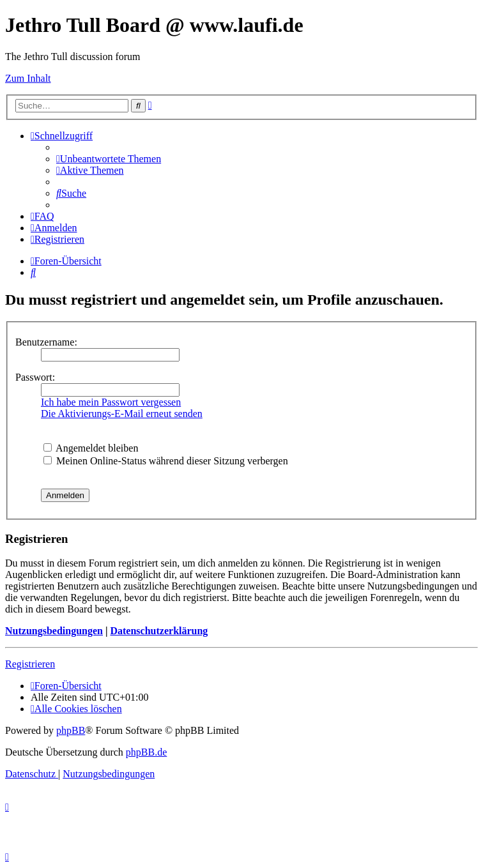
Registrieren (30, 664)
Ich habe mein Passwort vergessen (111, 402)
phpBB (71, 730)
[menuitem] (109, 159)
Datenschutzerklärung (159, 631)
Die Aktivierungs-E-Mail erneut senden (122, 414)
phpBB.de (146, 752)
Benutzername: (46, 342)
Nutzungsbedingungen (54, 631)
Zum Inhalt (28, 78)
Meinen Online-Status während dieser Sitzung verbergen (166, 461)
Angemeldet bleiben (91, 448)
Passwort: (35, 377)
